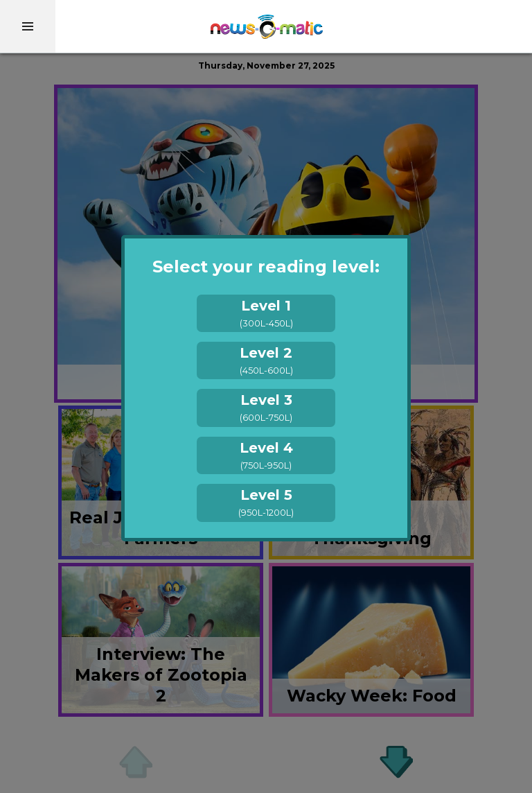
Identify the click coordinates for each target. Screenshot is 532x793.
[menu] (28, 26)
